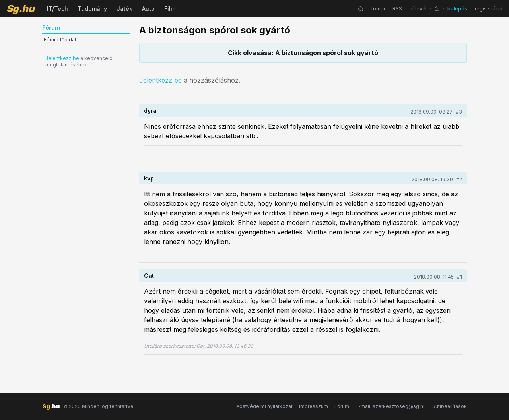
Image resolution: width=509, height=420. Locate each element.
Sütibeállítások (450, 406)
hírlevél (418, 9)
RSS (397, 9)
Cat (149, 276)
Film (170, 9)
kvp (149, 178)
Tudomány (92, 9)
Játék (124, 9)
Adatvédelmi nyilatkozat (264, 406)
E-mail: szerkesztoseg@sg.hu (391, 406)
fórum (378, 9)
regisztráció (489, 9)
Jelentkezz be (62, 58)
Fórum (342, 406)
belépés (457, 9)
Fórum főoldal (60, 40)
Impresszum (314, 406)
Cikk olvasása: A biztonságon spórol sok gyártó (303, 53)
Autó (148, 9)
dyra (150, 111)
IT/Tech (57, 9)
